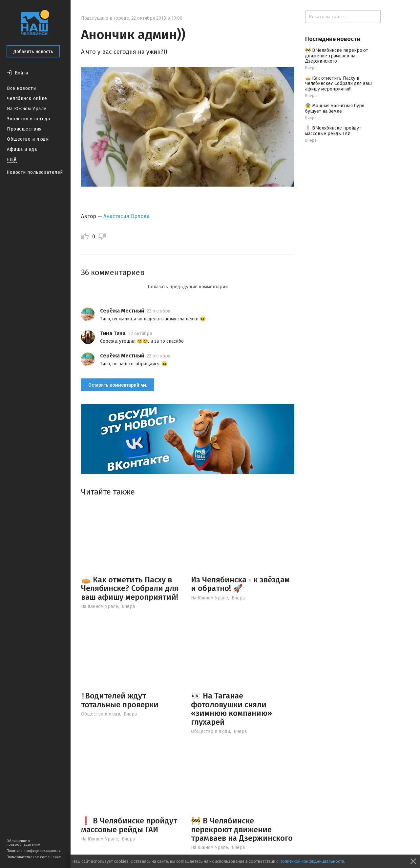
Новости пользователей (35, 172)
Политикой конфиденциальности (312, 861)
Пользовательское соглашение (34, 857)
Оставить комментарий (118, 385)
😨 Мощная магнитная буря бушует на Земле (335, 109)
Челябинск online (27, 99)
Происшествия (24, 129)
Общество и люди (28, 139)
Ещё (12, 160)
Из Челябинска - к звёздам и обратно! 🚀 (240, 584)
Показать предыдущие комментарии (188, 287)
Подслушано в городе (105, 18)
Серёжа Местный (122, 311)
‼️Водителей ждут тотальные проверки (120, 700)
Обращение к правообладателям (23, 843)
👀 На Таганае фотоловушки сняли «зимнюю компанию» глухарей (231, 709)
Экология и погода (29, 119)
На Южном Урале (27, 109)
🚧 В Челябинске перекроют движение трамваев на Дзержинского (242, 829)
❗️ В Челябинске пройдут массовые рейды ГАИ (129, 825)
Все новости (21, 88)
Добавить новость (33, 52)
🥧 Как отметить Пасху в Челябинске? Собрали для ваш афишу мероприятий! (130, 588)
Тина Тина (113, 333)
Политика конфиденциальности (34, 851)
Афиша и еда (22, 149)
